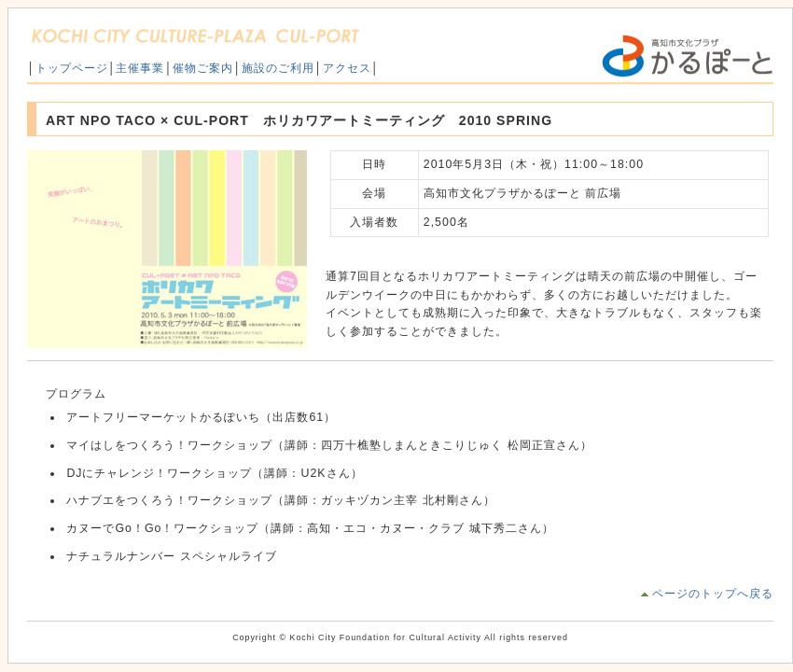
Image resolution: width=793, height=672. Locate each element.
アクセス (347, 68)
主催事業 (140, 68)
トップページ (72, 68)
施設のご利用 (278, 68)
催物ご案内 (203, 68)
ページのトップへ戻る (713, 594)
